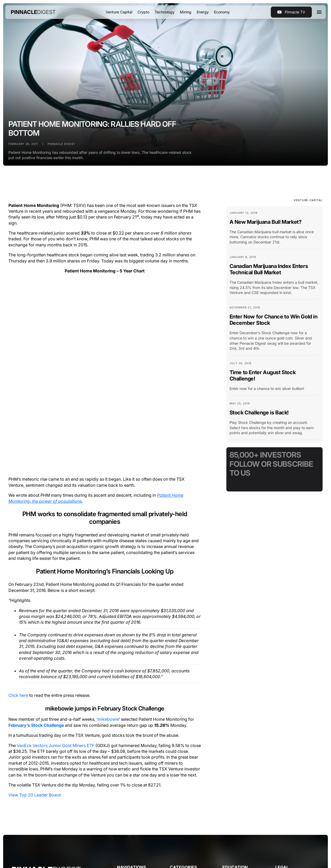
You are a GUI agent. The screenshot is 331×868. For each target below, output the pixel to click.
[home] (33, 12)
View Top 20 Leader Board (35, 607)
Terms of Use (66, 798)
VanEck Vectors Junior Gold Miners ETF (56, 557)
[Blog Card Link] (274, 230)
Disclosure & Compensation (126, 798)
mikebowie (108, 531)
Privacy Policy (88, 798)
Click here (18, 507)
